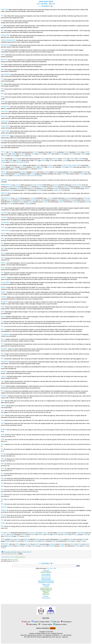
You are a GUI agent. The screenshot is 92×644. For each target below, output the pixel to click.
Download (46, 571)
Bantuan (46, 596)
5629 (15, 187)
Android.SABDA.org (46, 590)
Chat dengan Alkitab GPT (19, 557)
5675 (61, 190)
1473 (10, 204)
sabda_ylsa (26, 622)
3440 (6, 154)
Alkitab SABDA (14, 560)
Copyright (46, 586)
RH (51, 568)
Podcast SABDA (45, 624)
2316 (22, 154)
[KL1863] (44, 4)
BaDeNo (46, 593)
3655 (11, 539)
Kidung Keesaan (46, 578)
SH (48, 568)
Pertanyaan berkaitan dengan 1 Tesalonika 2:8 (18, 552)
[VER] (39, 4)
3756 (87, 152)
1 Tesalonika (45, 6)
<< (39, 6)
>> (53, 6)
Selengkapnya (66, 622)
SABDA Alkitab (32, 624)
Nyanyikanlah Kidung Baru (46, 581)
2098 (13, 154)
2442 (36, 152)
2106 (54, 152)
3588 (66, 187)
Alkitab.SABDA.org (46, 588)
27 (2, 156)
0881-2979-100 (32, 637)
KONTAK (39, 628)
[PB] (53, 4)
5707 (79, 185)
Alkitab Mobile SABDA (46, 1)
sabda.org (65, 637)
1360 (71, 154)
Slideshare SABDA (60, 624)
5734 (35, 533)
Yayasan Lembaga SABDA (41, 622)
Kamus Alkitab (46, 574)
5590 (49, 154)
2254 (13, 156)
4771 (50, 198)
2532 (41, 154)
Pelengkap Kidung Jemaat (46, 582)
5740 (39, 185)
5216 (28, 156)
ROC (55, 568)
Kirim (21, 554)
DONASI (53, 628)
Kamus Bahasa (46, 576)
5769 (11, 536)
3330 (67, 152)
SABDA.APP (46, 591)
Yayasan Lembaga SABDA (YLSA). (40, 633)
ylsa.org (58, 637)
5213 (78, 152)
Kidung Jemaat (46, 579)
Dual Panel (46, 598)
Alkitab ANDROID (46, 572)
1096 (83, 154)
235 (33, 154)
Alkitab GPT (15, 561)
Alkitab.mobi (46, 585)
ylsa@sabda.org (46, 637)
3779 (11, 152)
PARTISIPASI (45, 628)
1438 (62, 154)
